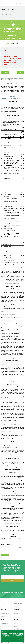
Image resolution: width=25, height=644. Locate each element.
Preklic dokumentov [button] (7, 18)
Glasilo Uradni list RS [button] (7, 14)
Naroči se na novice (4, 623)
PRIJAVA (12, 580)
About (20, 622)
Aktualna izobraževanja (18, 604)
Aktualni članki (4, 622)
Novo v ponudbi (4, 612)
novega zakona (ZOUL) (12, 633)
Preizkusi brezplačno (17, 614)
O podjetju (15, 622)
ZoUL (11, 58)
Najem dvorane (16, 607)
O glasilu (3, 605)
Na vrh (19, 555)
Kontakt (15, 623)
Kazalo (5, 72)
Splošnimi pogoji (14, 593)
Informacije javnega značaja (18, 625)
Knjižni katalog (4, 616)
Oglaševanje (16, 627)
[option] (13, 35)
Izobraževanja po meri (17, 605)
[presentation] (13, 588)
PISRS (5, 64)
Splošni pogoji (16, 628)
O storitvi (15, 612)
